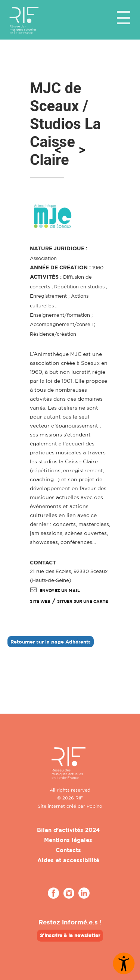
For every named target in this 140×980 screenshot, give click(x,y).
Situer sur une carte (83, 601)
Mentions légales (68, 840)
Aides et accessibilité (68, 860)
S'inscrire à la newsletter (70, 935)
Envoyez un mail (55, 591)
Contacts (68, 850)
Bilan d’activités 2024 (68, 830)
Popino (94, 806)
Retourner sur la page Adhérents (51, 642)
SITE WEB (40, 601)
